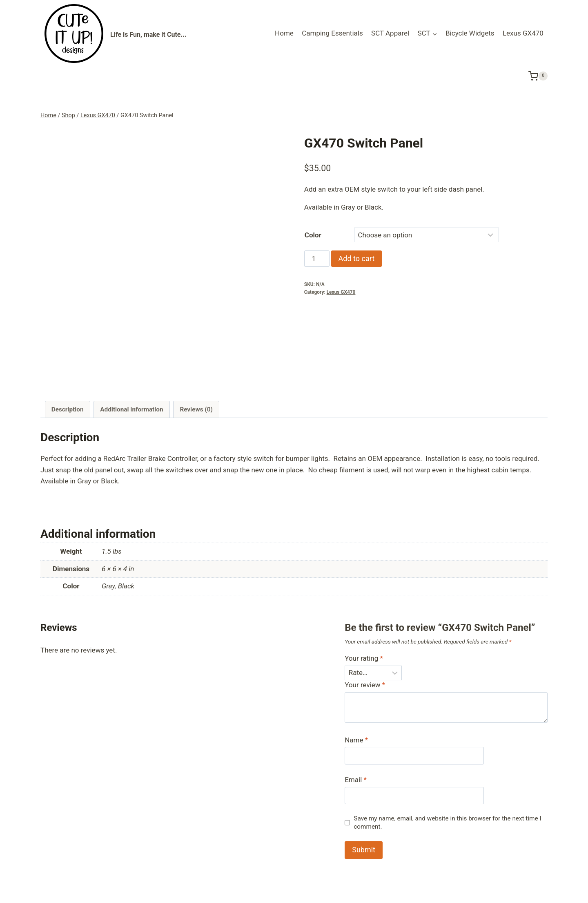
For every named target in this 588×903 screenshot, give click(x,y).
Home (284, 33)
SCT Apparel (390, 33)
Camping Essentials (332, 33)
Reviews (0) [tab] (196, 346)
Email (356, 717)
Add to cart (357, 258)
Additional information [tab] (131, 346)
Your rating (364, 596)
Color (313, 235)
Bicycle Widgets (470, 33)
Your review (365, 622)
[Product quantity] (317, 259)
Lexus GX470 (523, 33)
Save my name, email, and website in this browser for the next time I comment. (447, 760)
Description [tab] (68, 346)
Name (356, 677)
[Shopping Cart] (538, 76)
